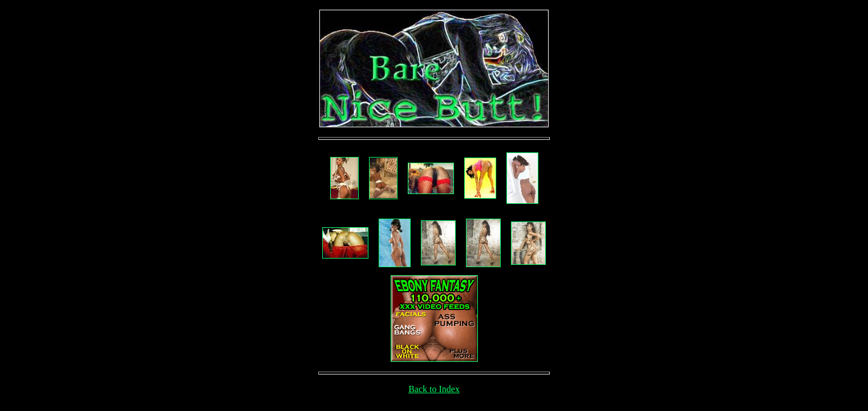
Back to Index (434, 389)
